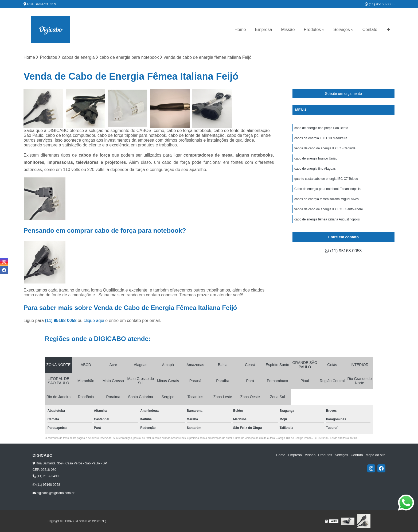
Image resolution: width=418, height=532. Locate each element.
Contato (370, 30)
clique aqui (94, 321)
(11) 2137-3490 (46, 476)
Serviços (341, 30)
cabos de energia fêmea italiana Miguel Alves (327, 199)
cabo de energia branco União (316, 158)
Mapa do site (376, 455)
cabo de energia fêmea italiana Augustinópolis (327, 219)
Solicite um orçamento (344, 94)
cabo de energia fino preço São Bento (321, 128)
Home (240, 30)
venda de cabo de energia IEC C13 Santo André (329, 209)
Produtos (312, 30)
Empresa (264, 30)
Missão (288, 30)
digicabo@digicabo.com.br (54, 493)
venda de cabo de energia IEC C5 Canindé (325, 148)
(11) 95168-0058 (380, 4)
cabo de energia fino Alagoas (315, 169)
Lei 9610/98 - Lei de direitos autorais (335, 438)
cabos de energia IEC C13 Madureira (321, 138)
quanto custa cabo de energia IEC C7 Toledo (326, 179)
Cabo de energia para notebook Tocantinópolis (327, 189)
